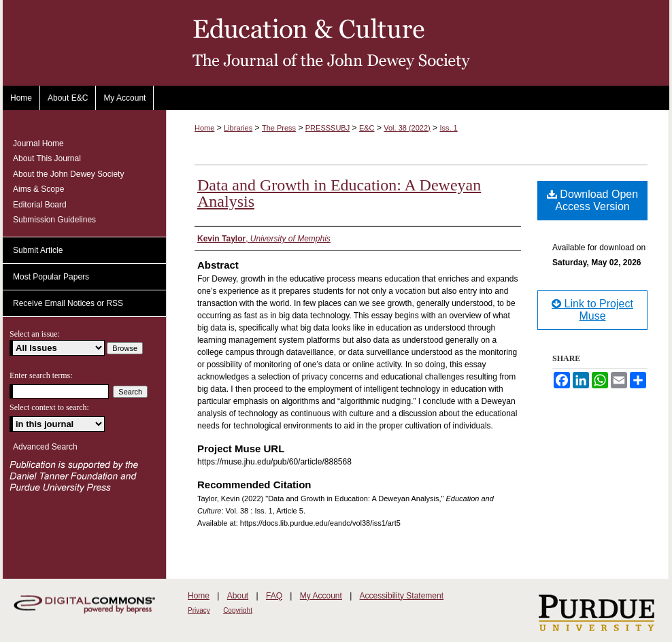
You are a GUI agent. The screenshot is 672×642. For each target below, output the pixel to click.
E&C (367, 128)
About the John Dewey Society (68, 174)
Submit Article (38, 250)
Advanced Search (45, 447)
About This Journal (47, 158)
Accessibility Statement (402, 596)
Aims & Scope (38, 189)
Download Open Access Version (592, 200)
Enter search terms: (41, 375)
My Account (321, 596)
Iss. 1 (448, 128)
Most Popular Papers (51, 277)
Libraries (238, 128)
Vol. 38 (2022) (407, 128)
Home (204, 128)
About (238, 596)
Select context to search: (49, 407)
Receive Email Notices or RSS (68, 303)
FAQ (274, 596)
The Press (279, 128)
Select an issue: (35, 334)
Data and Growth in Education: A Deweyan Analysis (339, 193)
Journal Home (38, 143)
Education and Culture (336, 43)
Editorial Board (40, 205)
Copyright (238, 610)
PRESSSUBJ (327, 128)
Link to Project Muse (592, 310)
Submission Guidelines (54, 220)
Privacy (199, 610)
